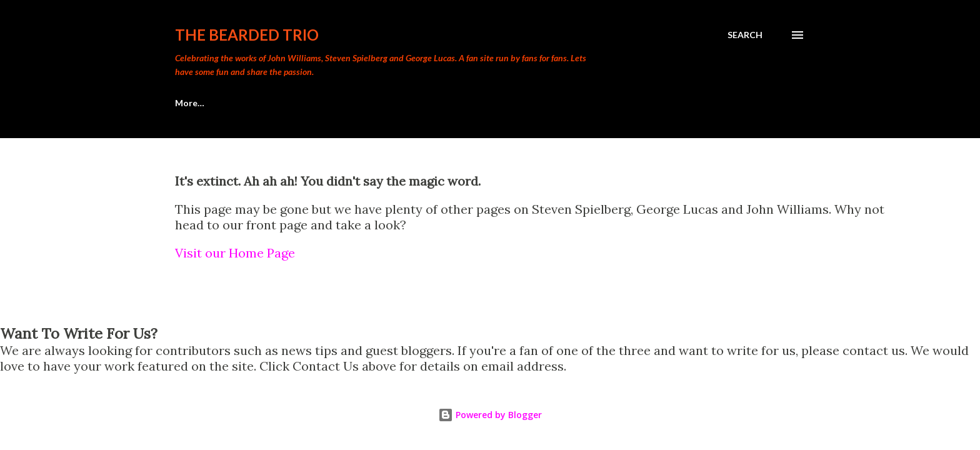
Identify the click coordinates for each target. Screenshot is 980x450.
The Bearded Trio (247, 35)
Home (187, 103)
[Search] (745, 35)
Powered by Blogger (490, 415)
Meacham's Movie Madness (293, 103)
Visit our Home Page (235, 253)
